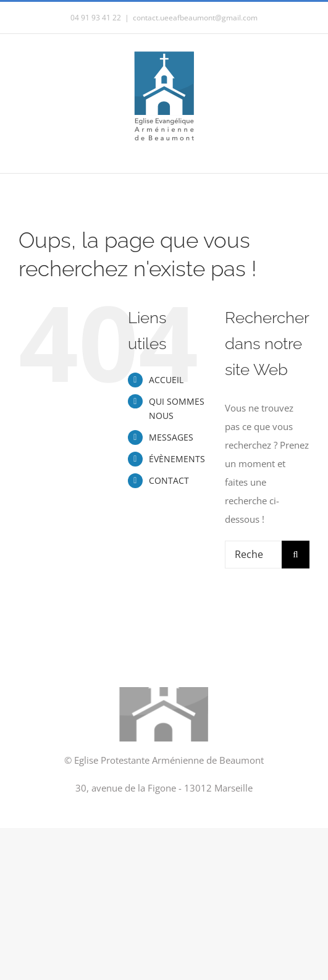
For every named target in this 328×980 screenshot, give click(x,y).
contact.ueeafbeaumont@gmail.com (195, 18)
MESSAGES (171, 437)
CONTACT (169, 480)
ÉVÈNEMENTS (177, 459)
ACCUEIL (166, 380)
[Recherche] (296, 555)
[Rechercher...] (253, 555)
